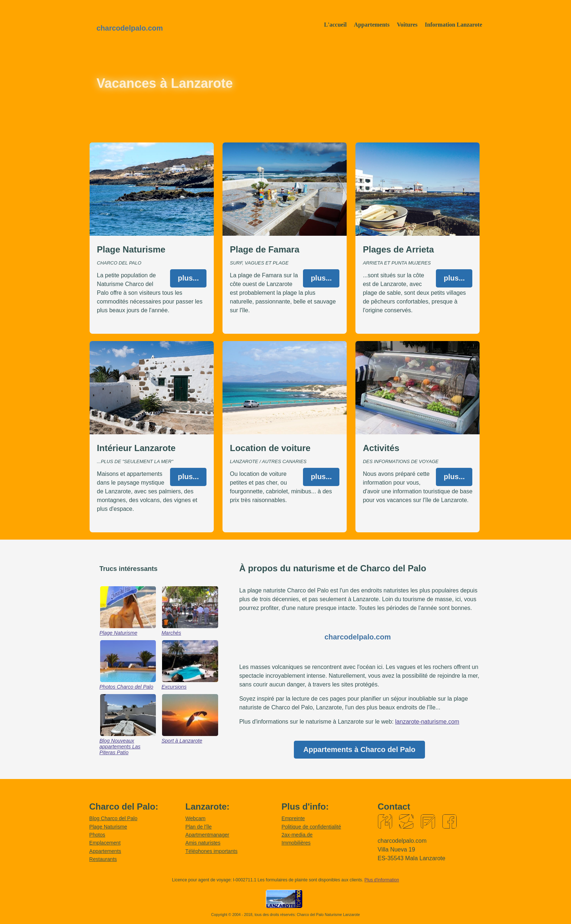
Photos (97, 835)
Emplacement (105, 843)
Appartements (372, 25)
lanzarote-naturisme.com (427, 722)
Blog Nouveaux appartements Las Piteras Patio (120, 747)
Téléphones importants (211, 851)
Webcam (195, 818)
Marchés (171, 633)
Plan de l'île (198, 827)
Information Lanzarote (454, 25)
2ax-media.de (297, 835)
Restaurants (103, 859)
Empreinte (293, 818)
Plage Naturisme (118, 633)
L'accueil (335, 25)
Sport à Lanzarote (182, 741)
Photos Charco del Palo (126, 687)
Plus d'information (382, 880)
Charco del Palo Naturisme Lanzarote (328, 915)
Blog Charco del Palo (113, 818)
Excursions (174, 687)
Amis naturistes (203, 843)
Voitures (407, 25)
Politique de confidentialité (311, 827)
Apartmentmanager (207, 835)
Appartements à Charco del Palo (359, 749)
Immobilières (296, 843)
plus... (188, 278)
